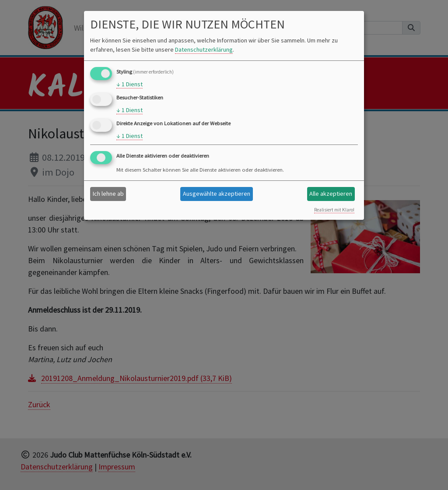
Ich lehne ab (108, 194)
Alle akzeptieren (331, 194)
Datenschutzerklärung (204, 49)
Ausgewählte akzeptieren (217, 194)
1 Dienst (129, 84)
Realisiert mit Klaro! (334, 210)
